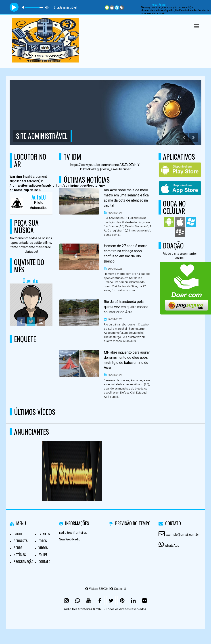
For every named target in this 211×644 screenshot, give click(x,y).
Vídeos (43, 548)
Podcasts (21, 541)
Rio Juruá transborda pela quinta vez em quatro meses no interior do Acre (126, 307)
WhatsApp (172, 546)
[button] (197, 26)
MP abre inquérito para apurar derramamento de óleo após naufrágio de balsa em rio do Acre (127, 360)
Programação (23, 561)
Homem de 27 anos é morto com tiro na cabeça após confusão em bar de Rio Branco (126, 254)
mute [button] (24, 7)
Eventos (44, 534)
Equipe (43, 554)
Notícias (20, 554)
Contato (44, 561)
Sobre (18, 548)
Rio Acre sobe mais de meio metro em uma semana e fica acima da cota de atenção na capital (126, 198)
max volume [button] (47, 7)
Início (18, 534)
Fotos (43, 541)
